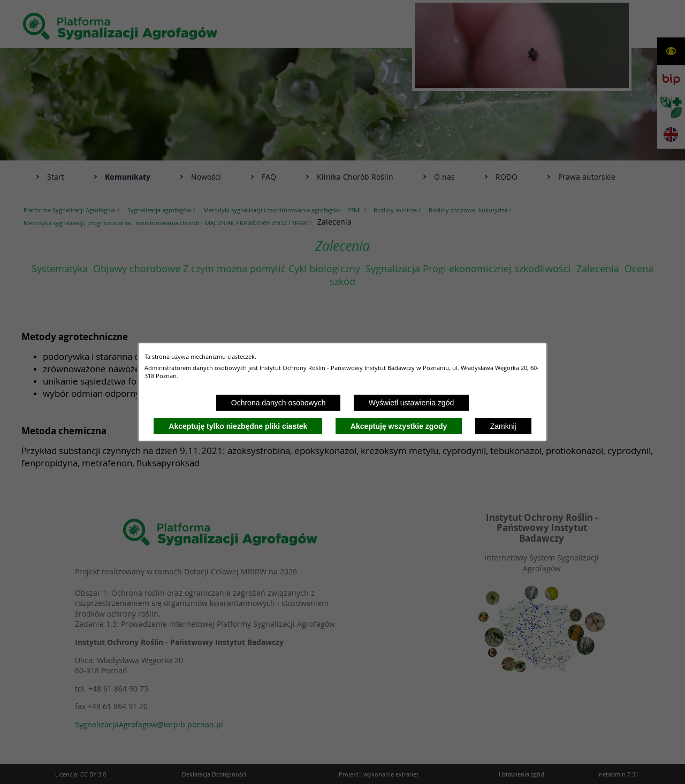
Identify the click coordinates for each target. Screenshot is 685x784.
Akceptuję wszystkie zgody (399, 426)
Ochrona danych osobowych (279, 403)
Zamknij (503, 426)
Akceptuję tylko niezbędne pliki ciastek (238, 426)
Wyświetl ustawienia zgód (411, 403)
